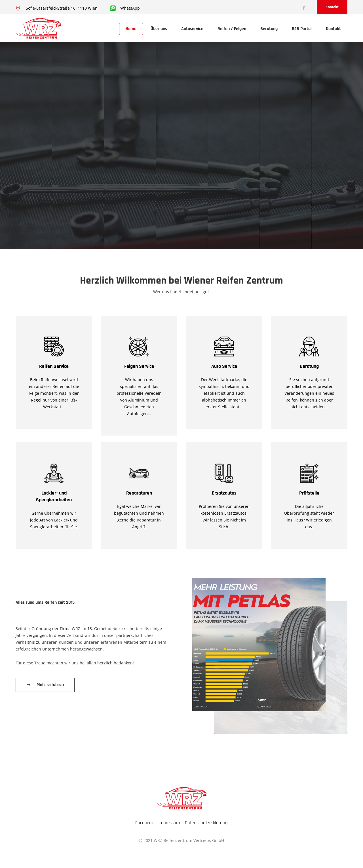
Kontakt (332, 7)
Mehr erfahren (50, 685)
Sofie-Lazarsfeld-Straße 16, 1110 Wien (62, 8)
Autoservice (192, 29)
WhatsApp (130, 8)
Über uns (159, 29)
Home (131, 29)
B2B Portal (302, 29)
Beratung (269, 29)
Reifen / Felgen (232, 29)
